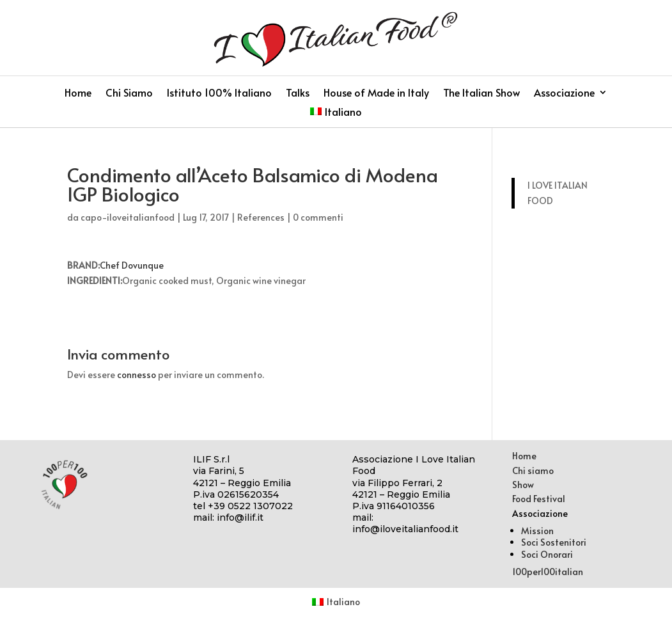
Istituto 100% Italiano (219, 93)
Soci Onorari (547, 554)
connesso (137, 375)
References (261, 217)
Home (78, 93)
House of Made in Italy (376, 93)
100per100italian (548, 572)
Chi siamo (533, 470)
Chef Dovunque (132, 265)
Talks (298, 93)
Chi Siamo (129, 93)
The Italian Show (481, 93)
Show (523, 485)
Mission (537, 531)
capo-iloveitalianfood (128, 217)
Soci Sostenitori (554, 542)
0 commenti (318, 217)
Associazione (564, 93)
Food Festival (539, 499)
